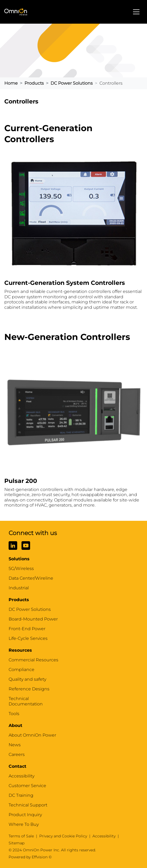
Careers (17, 754)
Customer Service (27, 786)
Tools (14, 714)
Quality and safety (27, 679)
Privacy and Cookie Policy (63, 836)
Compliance (21, 670)
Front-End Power (27, 629)
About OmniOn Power (32, 735)
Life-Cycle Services (28, 638)
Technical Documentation (26, 701)
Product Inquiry (25, 815)
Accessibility (21, 776)
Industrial (19, 588)
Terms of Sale (21, 836)
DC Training (21, 795)
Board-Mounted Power (33, 619)
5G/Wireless (21, 568)
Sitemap (17, 843)
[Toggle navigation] (136, 12)
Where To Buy (24, 824)
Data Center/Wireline (31, 578)
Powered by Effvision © (30, 857)
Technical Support (28, 805)
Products (34, 83)
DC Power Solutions (72, 83)
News (15, 745)
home (11, 83)
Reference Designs (29, 689)
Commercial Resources (33, 660)
